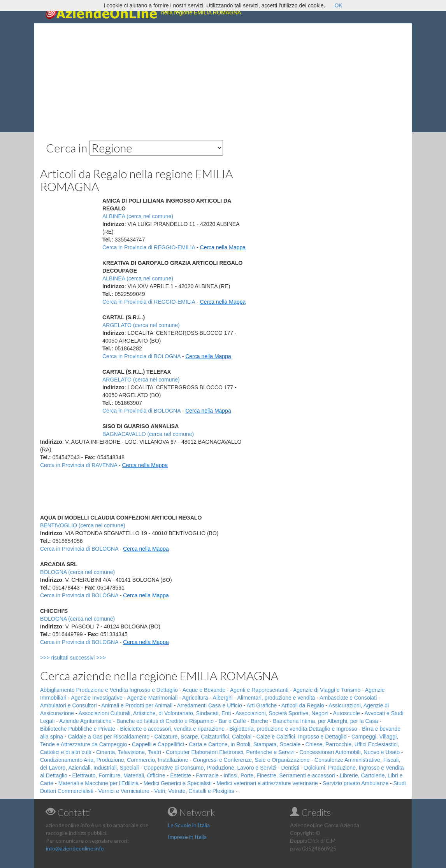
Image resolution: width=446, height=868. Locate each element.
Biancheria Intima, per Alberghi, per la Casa (325, 721)
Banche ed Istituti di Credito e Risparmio (165, 721)
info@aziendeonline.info (75, 848)
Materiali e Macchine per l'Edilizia (99, 783)
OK (338, 5)
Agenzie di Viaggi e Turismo (327, 690)
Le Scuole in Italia (189, 825)
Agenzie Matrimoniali (152, 698)
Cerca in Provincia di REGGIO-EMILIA (149, 247)
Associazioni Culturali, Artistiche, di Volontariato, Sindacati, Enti (155, 713)
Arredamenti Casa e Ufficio (210, 705)
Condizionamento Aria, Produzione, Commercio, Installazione (114, 760)
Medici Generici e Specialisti (178, 783)
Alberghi (223, 698)
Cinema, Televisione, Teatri (129, 752)
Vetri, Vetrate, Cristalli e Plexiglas (194, 791)
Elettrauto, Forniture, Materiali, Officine (119, 775)
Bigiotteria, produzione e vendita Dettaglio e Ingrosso (293, 729)
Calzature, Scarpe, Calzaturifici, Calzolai (203, 737)
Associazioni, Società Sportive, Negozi (282, 713)
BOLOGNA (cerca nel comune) (77, 572)
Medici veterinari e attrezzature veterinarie (267, 783)
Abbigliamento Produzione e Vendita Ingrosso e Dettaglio (109, 690)
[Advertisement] (223, 78)
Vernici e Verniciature (124, 791)
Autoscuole (347, 713)
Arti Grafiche (262, 705)
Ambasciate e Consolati (348, 698)
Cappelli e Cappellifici (158, 744)
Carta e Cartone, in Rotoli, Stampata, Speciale (245, 744)
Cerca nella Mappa (223, 247)
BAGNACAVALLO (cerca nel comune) (148, 434)
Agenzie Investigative (97, 698)
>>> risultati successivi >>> (86, 658)
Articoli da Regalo (303, 705)
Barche (259, 721)
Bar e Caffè (232, 721)
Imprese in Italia (187, 837)
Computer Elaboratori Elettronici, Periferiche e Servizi (230, 752)
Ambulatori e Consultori (68, 705)
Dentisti (290, 768)
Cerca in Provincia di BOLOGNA (141, 356)
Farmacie (207, 775)
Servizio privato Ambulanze (356, 783)
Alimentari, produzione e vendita (276, 698)
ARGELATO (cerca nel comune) (141, 325)
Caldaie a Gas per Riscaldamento (109, 737)
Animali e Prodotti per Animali (137, 705)
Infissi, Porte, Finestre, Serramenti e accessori (279, 775)
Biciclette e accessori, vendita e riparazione (172, 729)
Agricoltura (195, 698)
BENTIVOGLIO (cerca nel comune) (83, 525)
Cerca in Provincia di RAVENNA (79, 465)
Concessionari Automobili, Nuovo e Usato (349, 752)
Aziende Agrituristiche (85, 721)
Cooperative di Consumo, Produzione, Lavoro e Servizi (210, 768)
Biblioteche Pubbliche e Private (78, 729)
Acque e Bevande (204, 690)
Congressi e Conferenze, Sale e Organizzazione (251, 760)
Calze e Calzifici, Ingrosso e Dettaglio (302, 737)
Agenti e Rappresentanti (259, 690)
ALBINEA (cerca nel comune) (138, 216)
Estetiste (181, 775)
